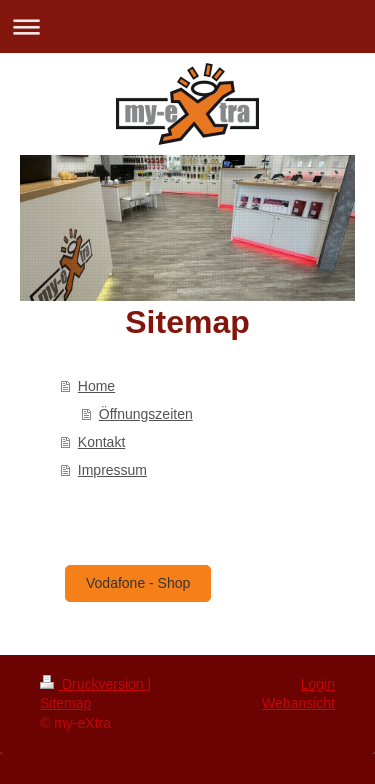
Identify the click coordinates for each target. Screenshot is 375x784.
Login (318, 684)
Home (96, 386)
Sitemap (65, 703)
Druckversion (93, 684)
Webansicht (298, 703)
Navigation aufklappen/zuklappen (187, 26)
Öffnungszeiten (146, 414)
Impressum (112, 470)
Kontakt (101, 442)
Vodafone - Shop (138, 583)
